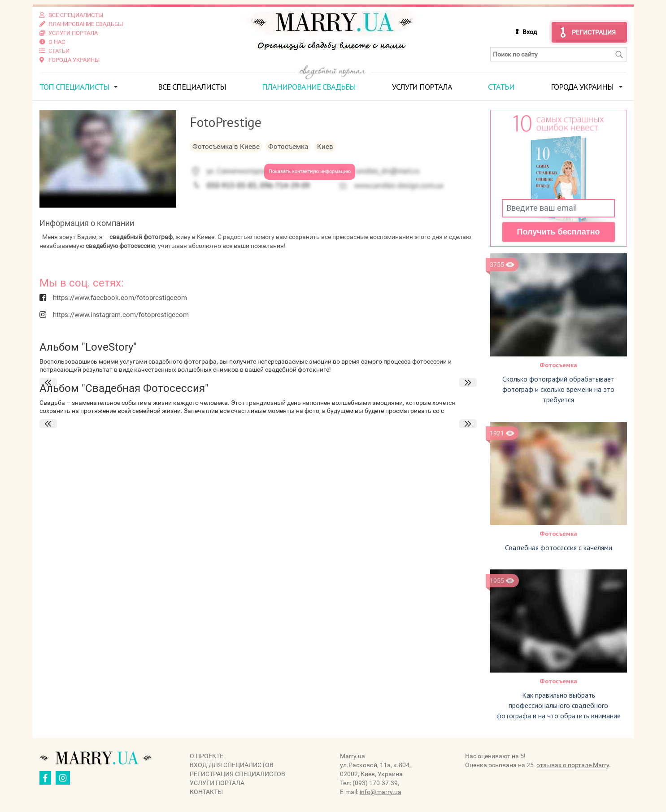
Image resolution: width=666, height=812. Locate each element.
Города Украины (582, 87)
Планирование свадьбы (309, 87)
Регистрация (594, 32)
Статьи (501, 87)
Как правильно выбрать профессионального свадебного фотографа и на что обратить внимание (559, 705)
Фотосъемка (558, 365)
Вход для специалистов (232, 765)
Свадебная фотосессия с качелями (559, 547)
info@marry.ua (381, 792)
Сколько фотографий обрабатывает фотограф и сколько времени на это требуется (558, 389)
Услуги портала (422, 87)
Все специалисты (192, 87)
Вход (530, 32)
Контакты (206, 792)
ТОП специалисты (74, 87)
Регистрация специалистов (237, 774)
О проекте (207, 756)
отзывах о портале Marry (573, 765)
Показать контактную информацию (310, 172)
